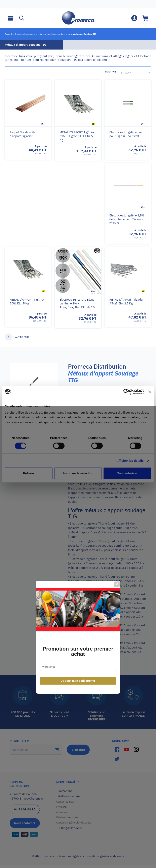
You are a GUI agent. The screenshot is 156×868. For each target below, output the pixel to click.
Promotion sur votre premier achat (78, 448)
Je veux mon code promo (78, 478)
